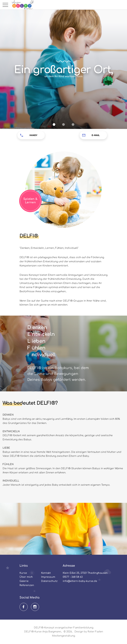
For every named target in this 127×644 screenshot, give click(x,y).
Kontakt (46, 573)
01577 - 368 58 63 (73, 577)
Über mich (26, 577)
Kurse (23, 573)
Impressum (48, 577)
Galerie (24, 581)
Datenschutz (49, 581)
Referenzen (27, 585)
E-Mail (96, 135)
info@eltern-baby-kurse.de (80, 581)
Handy (34, 135)
